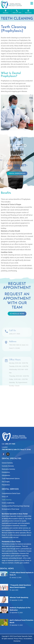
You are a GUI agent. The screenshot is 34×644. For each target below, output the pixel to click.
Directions (6, 12)
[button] (32, 3)
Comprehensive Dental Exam (11, 493)
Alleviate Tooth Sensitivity (19, 597)
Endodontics (6, 472)
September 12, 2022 (17, 600)
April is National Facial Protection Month (22, 621)
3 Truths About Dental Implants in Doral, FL (22, 574)
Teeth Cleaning (7, 500)
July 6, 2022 (15, 590)
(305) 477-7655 (17, 12)
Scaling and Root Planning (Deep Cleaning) (16, 506)
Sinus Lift (5, 497)
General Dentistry (7, 463)
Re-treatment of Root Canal (10, 509)
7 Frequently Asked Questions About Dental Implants (20, 586)
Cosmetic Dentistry (8, 466)
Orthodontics (6, 475)
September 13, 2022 (17, 613)
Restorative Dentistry (8, 469)
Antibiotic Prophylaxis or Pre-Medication (20, 609)
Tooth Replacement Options (11, 479)
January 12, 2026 (16, 577)
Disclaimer (17, 641)
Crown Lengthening (8, 503)
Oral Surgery (6, 482)
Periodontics (6, 485)
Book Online (28, 12)
